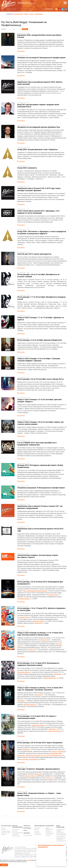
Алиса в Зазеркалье (55, 731)
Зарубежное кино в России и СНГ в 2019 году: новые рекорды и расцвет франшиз (39, 189)
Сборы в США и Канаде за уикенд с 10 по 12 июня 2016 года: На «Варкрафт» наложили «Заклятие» (40, 689)
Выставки (37, 831)
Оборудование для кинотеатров (61, 839)
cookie (29, 860)
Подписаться (49, 9)
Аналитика (50, 826)
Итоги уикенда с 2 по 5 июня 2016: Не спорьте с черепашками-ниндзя (37, 717)
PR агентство (6, 826)
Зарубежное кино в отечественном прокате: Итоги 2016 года (40, 530)
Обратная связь (16, 836)
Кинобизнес (39, 14)
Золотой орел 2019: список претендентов (34, 254)
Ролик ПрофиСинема (17, 833)
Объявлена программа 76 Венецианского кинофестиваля (41, 488)
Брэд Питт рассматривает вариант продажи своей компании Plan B (38, 106)
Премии (36, 830)
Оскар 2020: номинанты (27, 168)
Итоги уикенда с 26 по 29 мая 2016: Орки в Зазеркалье (40, 743)
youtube (59, 9)
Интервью (27, 828)
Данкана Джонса (31, 776)
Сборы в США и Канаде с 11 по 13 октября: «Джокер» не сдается (41, 319)
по (14, 29)
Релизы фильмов (28, 835)
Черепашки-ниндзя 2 (50, 678)
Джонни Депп (54, 753)
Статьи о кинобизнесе (49, 831)
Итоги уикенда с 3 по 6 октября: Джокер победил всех (40, 340)
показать (25, 29)
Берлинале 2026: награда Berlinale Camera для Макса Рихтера (39, 36)
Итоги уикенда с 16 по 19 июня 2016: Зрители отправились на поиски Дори (41, 609)
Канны (31, 14)
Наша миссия (16, 830)
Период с (4, 29)
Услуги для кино (61, 836)
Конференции (38, 834)
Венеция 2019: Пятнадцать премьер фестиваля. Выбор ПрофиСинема (40, 466)
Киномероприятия (61, 841)
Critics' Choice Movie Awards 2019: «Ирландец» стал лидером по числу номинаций (38, 212)
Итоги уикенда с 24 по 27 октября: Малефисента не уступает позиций (38, 275)
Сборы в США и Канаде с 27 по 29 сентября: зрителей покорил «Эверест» (39, 401)
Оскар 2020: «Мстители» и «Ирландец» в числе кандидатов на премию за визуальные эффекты (42, 232)
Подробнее (22, 51)
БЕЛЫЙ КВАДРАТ (18, 14)
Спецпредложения (6, 831)
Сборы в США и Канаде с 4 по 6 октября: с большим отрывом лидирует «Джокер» (39, 360)
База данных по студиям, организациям (60, 831)
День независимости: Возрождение (35, 591)
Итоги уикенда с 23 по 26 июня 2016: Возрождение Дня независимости (40, 583)
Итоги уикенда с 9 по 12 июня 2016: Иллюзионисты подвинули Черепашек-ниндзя (38, 664)
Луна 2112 (50, 778)
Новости (3, 828)
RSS (56, 9)
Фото (25, 831)
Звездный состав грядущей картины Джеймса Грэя (39, 127)
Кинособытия (40, 826)
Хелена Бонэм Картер (33, 755)
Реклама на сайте (6, 833)
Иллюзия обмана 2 (24, 599)
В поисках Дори (52, 595)
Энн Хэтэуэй (45, 755)
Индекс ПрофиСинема (49, 829)
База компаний (60, 827)
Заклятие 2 (39, 623)
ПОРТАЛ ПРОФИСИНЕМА (17, 827)
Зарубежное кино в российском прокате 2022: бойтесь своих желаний (40, 83)
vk (66, 9)
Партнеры (15, 831)
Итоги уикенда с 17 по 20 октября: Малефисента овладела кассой (41, 298)
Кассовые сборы (50, 834)
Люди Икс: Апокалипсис (30, 759)
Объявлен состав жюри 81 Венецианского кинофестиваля (41, 58)
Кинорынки (37, 833)
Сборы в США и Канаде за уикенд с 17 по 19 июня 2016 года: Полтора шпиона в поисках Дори (40, 634)
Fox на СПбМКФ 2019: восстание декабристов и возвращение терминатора (37, 444)
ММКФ (26, 14)
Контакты (4, 834)
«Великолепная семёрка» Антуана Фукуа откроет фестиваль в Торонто (38, 556)
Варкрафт (57, 674)
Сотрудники (15, 834)
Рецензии (48, 835)
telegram (63, 9)
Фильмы (27, 833)
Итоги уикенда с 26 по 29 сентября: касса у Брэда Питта (40, 379)
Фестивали (37, 828)
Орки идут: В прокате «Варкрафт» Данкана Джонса (39, 769)
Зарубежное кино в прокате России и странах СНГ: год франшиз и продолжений (40, 507)
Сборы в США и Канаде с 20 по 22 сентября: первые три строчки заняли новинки (40, 423)
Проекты (3, 830)
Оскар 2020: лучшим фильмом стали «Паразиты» (38, 149)
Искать (30, 9)
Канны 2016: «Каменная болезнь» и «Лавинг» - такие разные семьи (39, 794)
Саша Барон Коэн (56, 755)
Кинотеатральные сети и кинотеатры (61, 834)
